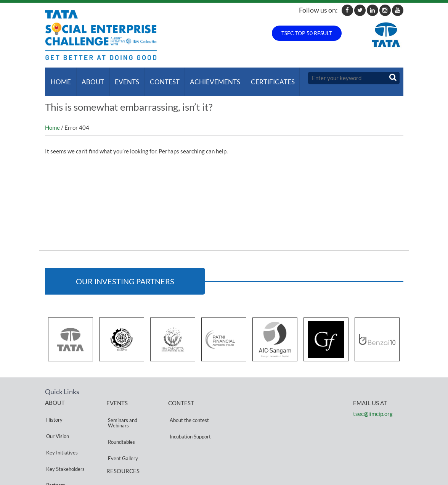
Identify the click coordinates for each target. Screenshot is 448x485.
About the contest (188, 409)
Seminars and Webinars (121, 412)
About (90, 78)
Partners (55, 446)
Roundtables (120, 424)
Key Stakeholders (64, 436)
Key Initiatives (61, 427)
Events (123, 78)
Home (60, 78)
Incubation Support (189, 418)
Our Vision (56, 418)
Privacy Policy (122, 455)
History (53, 409)
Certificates (264, 78)
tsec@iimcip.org (373, 407)
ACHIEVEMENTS (208, 78)
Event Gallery (121, 433)
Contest (159, 78)
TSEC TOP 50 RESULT (307, 33)
